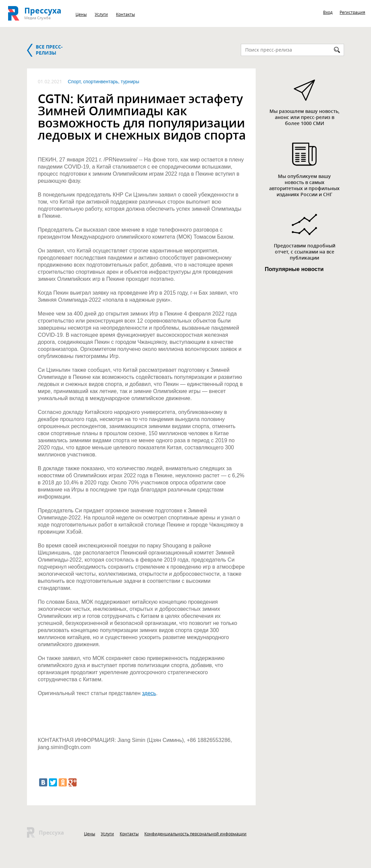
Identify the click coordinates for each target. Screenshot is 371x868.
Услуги (101, 14)
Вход (328, 12)
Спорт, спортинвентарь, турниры (104, 82)
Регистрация (352, 12)
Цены (81, 14)
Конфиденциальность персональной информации (195, 834)
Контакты (125, 14)
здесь (149, 693)
